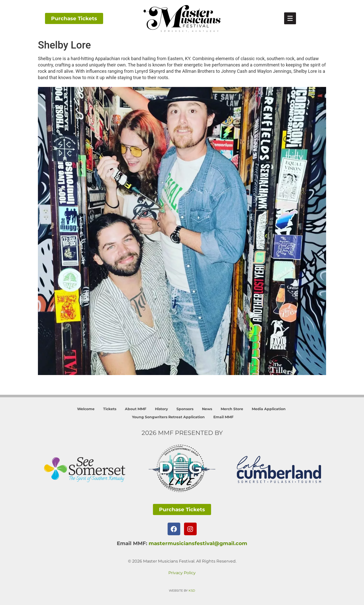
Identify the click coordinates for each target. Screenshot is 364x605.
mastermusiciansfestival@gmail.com (198, 543)
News (207, 409)
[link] (290, 18)
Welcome (86, 409)
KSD (192, 590)
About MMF (136, 409)
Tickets (110, 409)
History (161, 409)
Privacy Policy (182, 573)
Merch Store (232, 409)
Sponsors (185, 409)
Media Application (269, 409)
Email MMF (223, 417)
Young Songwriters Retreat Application (168, 417)
